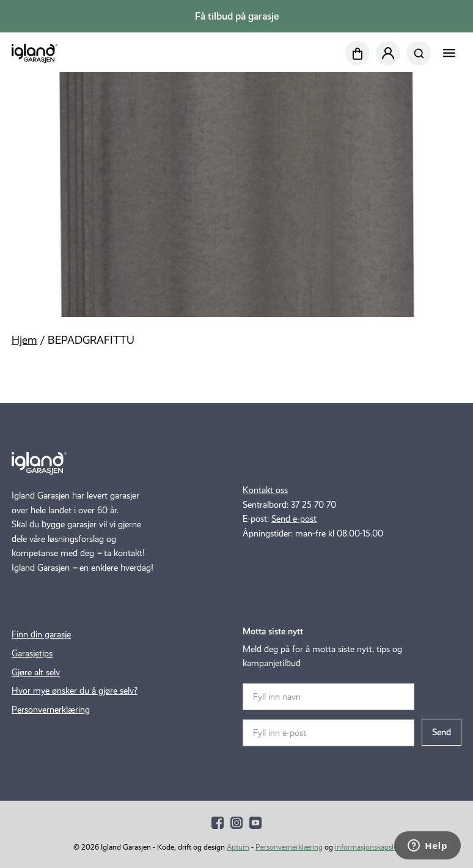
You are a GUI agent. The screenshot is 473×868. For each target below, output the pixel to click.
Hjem (24, 340)
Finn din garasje (41, 634)
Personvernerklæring (51, 710)
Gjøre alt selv (36, 672)
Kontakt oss (265, 490)
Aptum (238, 847)
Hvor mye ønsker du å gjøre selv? (75, 691)
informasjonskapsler (367, 847)
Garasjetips (32, 653)
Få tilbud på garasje (237, 16)
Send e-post (294, 519)
